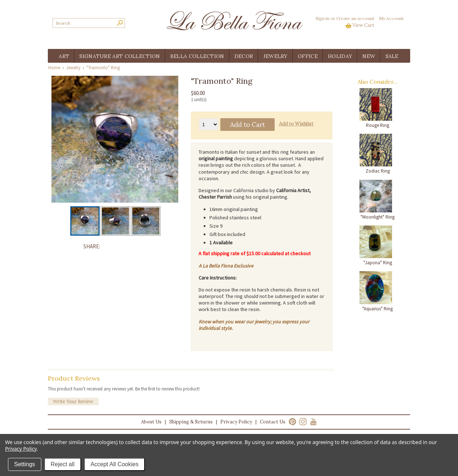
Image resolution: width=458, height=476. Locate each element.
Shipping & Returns (191, 422)
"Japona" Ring (378, 263)
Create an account (355, 18)
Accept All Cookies (115, 464)
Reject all (63, 464)
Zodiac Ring (378, 171)
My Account (391, 18)
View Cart (363, 25)
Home (54, 68)
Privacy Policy (236, 422)
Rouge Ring (378, 125)
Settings (25, 464)
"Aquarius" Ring (378, 309)
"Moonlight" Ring (378, 217)
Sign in (322, 18)
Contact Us (273, 422)
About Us (151, 422)
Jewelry (73, 68)
